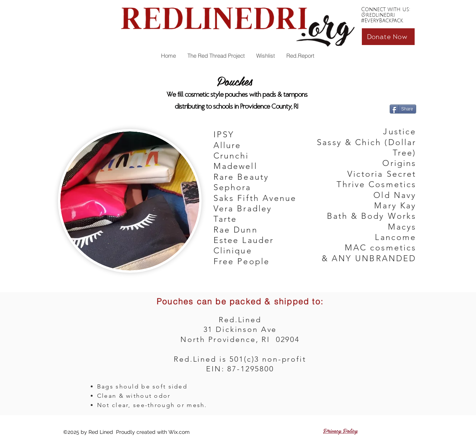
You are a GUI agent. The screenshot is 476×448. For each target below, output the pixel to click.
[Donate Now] (388, 37)
